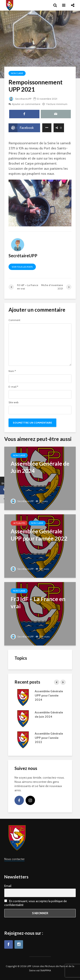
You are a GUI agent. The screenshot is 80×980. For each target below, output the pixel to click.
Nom (12, 371)
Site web (13, 402)
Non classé (17, 73)
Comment (14, 320)
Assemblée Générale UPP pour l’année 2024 (49, 695)
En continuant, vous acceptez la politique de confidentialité (36, 903)
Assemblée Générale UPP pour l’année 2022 (49, 738)
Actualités (19, 523)
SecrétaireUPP (20, 99)
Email (8, 886)
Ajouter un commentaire (26, 104)
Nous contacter (14, 859)
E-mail (13, 387)
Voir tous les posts (22, 267)
